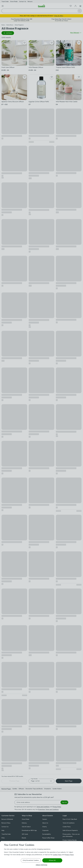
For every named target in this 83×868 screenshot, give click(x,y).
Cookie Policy (57, 855)
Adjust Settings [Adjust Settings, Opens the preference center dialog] (41, 865)
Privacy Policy (69, 855)
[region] (41, 855)
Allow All (52, 860)
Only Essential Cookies (31, 860)
